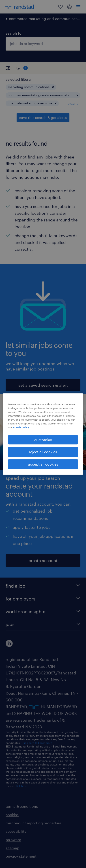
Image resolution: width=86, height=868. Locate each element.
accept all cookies (43, 464)
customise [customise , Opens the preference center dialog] (43, 440)
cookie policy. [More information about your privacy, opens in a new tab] (21, 427)
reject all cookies (43, 452)
